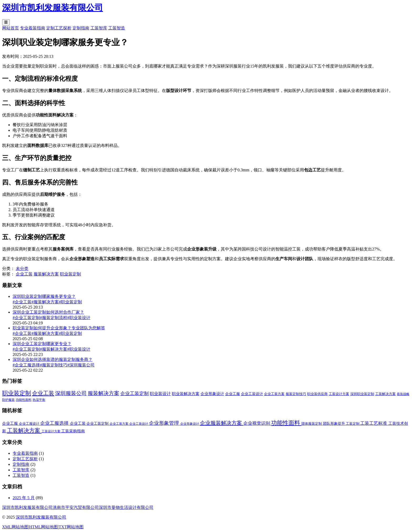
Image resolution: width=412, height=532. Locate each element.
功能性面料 (286, 423)
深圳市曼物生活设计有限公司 (126, 507)
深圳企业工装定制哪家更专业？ (42, 344)
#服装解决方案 (45, 302)
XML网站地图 (15, 527)
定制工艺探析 (59, 28)
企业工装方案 (119, 424)
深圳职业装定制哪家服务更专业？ (44, 296)
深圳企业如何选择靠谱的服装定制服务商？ (53, 359)
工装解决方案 (24, 431)
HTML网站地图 (43, 527)
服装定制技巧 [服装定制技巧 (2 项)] (296, 394)
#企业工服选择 (26, 365)
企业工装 (24, 274)
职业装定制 (70, 274)
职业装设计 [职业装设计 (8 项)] (160, 394)
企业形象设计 (190, 424)
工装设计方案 (51, 431)
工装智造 (117, 28)
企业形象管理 (165, 423)
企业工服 (11, 423)
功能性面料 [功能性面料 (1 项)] (24, 400)
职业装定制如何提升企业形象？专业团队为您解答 (59, 328)
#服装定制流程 (54, 318)
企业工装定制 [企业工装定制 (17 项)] (135, 393)
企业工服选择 (55, 423)
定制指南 (81, 28)
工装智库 (99, 28)
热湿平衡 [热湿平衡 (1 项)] (39, 400)
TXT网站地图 (71, 527)
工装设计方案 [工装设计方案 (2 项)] (339, 394)
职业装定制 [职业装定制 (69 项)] (17, 393)
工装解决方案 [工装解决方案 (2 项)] (385, 394)
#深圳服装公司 (81, 365)
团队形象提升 (334, 424)
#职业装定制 (70, 302)
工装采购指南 (73, 431)
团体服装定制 (312, 424)
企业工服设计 (30, 424)
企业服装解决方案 (222, 423)
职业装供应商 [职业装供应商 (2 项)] (317, 394)
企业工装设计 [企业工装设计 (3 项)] (252, 394)
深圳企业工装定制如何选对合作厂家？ (48, 312)
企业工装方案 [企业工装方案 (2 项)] (274, 394)
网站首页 (11, 28)
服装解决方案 (46, 274)
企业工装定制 (98, 424)
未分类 (22, 268)
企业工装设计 (139, 424)
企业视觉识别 (257, 423)
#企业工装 (22, 302)
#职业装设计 (79, 318)
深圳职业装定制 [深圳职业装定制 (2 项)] (362, 394)
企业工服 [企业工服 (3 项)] (233, 394)
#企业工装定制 (26, 318)
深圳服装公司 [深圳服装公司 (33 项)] (71, 393)
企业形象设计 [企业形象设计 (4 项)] (212, 394)
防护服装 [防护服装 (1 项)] (8, 400)
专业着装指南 (33, 28)
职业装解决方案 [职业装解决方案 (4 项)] (186, 394)
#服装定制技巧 (54, 365)
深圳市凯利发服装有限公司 (27, 507)
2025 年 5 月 (24, 498)
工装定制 (353, 424)
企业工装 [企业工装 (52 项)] (43, 393)
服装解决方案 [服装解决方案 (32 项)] (104, 393)
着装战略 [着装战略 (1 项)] (403, 394)
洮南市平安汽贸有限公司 (76, 507)
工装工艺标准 (374, 423)
